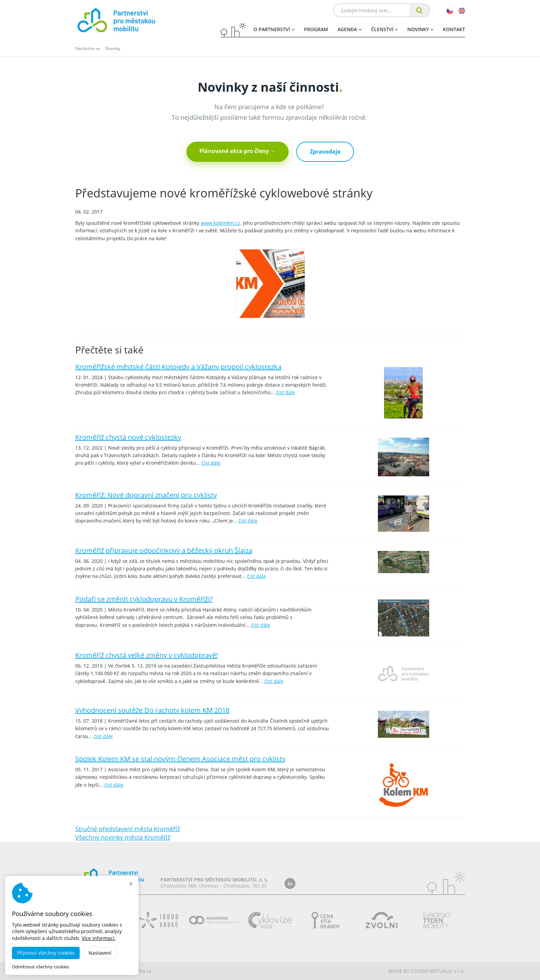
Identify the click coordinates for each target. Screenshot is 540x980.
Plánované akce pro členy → (238, 151)
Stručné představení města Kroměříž (128, 829)
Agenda (350, 29)
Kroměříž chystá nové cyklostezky (128, 437)
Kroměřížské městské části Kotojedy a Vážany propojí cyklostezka (178, 367)
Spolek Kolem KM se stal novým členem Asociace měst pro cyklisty (180, 759)
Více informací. (99, 938)
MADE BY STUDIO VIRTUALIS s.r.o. (427, 971)
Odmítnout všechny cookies (41, 967)
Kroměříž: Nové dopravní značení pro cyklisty (146, 495)
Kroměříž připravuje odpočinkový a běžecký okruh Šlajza (164, 550)
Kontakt (454, 29)
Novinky (420, 29)
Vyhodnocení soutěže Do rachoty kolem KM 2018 (152, 710)
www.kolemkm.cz (220, 223)
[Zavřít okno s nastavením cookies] (131, 884)
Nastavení (100, 953)
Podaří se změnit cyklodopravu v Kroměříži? (144, 599)
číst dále (286, 392)
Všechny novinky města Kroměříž (123, 837)
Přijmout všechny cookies (46, 953)
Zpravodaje (325, 152)
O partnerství (274, 29)
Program (316, 29)
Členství (384, 29)
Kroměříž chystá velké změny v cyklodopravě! (147, 655)
